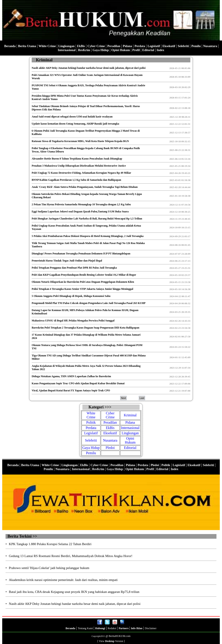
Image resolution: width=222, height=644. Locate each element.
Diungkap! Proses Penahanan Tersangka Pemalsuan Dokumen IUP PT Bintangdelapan (81, 254)
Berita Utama (27, 46)
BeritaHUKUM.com (119, 636)
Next (124, 398)
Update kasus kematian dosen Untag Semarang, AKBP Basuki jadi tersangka (75, 124)
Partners (124, 628)
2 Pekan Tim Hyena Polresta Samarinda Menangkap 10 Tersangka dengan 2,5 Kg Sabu (81, 204)
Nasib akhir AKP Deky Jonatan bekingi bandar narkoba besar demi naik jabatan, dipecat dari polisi (89, 68)
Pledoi (110, 448)
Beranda (10, 46)
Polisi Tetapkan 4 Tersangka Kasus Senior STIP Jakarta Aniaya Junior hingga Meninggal (82, 289)
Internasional (67, 50)
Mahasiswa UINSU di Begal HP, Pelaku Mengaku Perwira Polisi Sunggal (73, 321)
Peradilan (114, 46)
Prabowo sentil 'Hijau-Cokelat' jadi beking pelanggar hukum (49, 568)
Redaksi (112, 628)
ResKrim (84, 50)
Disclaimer (151, 628)
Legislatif (154, 46)
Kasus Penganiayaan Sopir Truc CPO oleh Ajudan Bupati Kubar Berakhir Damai (78, 383)
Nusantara (210, 46)
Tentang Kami (86, 628)
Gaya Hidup (101, 50)
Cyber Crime (96, 46)
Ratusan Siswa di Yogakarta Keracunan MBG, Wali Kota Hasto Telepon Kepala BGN (80, 141)
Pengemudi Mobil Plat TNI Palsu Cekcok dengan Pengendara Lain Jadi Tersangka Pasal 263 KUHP (89, 303)
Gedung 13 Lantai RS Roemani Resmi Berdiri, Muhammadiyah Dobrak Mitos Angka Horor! (71, 556)
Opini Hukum (121, 50)
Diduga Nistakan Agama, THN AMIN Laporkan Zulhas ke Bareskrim (71, 376)
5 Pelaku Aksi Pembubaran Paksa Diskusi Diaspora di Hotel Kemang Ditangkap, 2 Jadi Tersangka (88, 236)
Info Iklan (137, 628)
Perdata (140, 46)
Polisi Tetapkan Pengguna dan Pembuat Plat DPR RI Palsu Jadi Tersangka (74, 268)
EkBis (81, 46)
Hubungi (100, 628)
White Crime (47, 46)
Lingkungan (66, 46)
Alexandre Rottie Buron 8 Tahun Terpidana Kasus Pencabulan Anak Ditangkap (77, 159)
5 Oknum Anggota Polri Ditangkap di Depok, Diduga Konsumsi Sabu (71, 296)
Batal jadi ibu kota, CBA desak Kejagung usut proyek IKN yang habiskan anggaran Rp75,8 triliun (74, 592)
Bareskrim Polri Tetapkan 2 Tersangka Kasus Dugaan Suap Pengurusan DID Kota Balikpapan (86, 328)
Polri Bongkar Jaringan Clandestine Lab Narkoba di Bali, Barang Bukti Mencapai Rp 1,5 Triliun (87, 219)
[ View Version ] (111, 641)
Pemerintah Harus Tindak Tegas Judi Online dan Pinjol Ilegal (67, 261)
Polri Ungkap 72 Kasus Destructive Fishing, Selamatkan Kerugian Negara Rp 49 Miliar (81, 173)
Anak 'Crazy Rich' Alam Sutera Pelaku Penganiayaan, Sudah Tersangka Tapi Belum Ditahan (85, 187)
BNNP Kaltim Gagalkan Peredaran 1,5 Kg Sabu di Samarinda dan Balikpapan (76, 180)
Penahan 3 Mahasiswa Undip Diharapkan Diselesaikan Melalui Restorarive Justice (79, 166)
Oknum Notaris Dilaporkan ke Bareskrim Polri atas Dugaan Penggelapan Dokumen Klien (83, 282)
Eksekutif (169, 46)
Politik (91, 422)
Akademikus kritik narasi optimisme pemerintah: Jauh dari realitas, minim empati (63, 580)
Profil (135, 50)
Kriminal (130, 415)
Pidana (127, 46)
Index (160, 50)
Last (142, 398)
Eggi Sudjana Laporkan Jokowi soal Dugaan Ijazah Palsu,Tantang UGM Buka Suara (80, 211)
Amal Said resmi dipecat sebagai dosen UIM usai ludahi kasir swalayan (72, 117)
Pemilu (196, 46)
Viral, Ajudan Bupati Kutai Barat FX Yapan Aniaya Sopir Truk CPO (71, 390)
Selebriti (183, 46)
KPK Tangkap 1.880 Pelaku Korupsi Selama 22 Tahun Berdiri (50, 544)
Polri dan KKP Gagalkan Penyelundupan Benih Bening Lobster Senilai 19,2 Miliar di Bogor (84, 275)
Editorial (148, 50)
